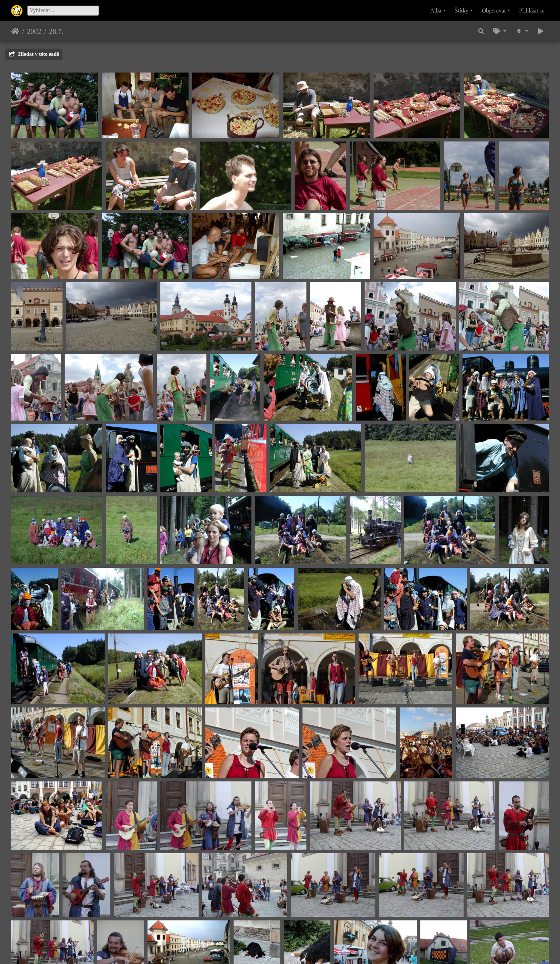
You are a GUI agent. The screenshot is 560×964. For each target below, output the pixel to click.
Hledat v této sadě (34, 54)
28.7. (56, 31)
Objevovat (494, 11)
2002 (34, 31)
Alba (436, 11)
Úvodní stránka (15, 31)
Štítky (461, 11)
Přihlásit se (532, 11)
